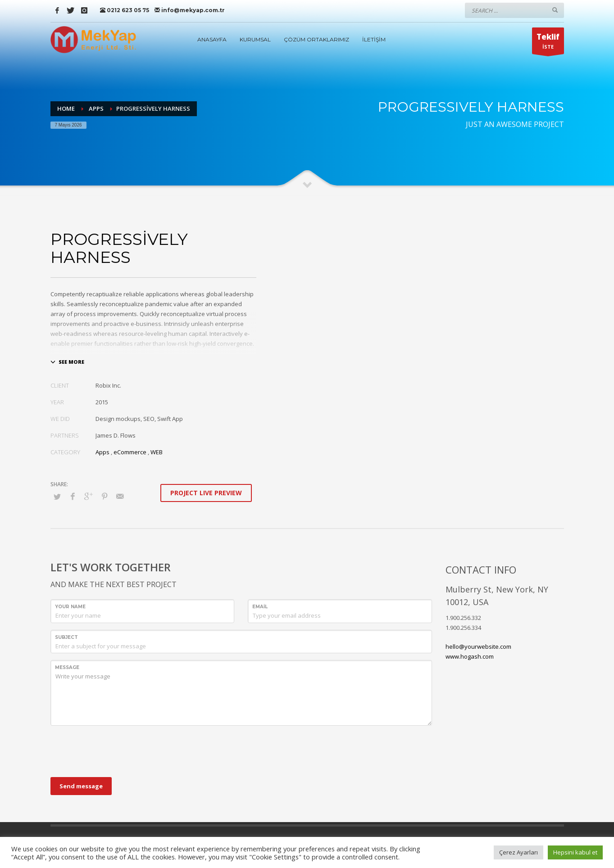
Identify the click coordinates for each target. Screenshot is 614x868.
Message (67, 667)
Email (260, 607)
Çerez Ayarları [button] (518, 852)
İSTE (548, 43)
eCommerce (130, 452)
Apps (96, 108)
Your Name (70, 607)
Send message (81, 786)
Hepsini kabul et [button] (575, 852)
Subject (66, 637)
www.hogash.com (470, 656)
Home (66, 108)
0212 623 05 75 (125, 10)
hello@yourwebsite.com (478, 646)
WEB (157, 452)
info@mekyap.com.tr (190, 10)
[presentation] (119, 750)
